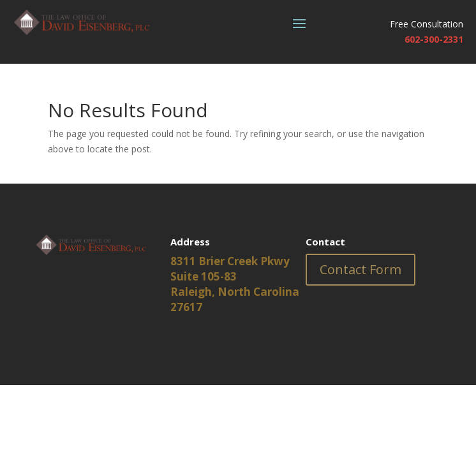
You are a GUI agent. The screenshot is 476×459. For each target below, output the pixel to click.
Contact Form (361, 269)
